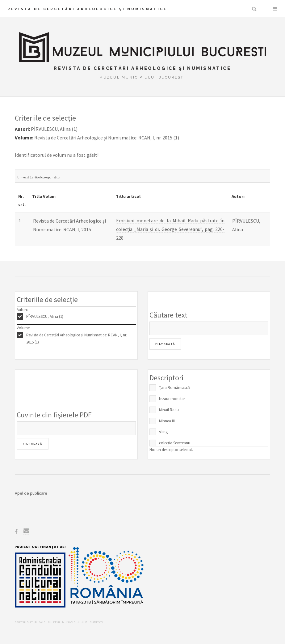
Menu (275, 9)
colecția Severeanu (175, 443)
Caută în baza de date (254, 9)
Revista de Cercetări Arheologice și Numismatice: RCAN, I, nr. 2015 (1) (77, 339)
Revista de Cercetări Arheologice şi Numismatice (87, 9)
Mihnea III (167, 421)
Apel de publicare (31, 493)
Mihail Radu (169, 410)
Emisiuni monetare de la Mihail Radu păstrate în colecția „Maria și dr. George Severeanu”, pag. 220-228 (170, 229)
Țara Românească (174, 388)
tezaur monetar (172, 399)
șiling (163, 432)
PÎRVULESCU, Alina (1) (45, 316)
